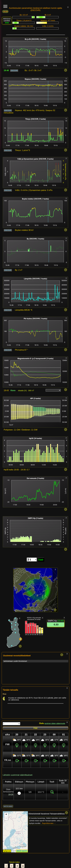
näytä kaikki (8, 806)
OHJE (5, 12)
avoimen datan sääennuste (55, 723)
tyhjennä (7, 851)
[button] (6, 815)
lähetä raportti (22, 851)
